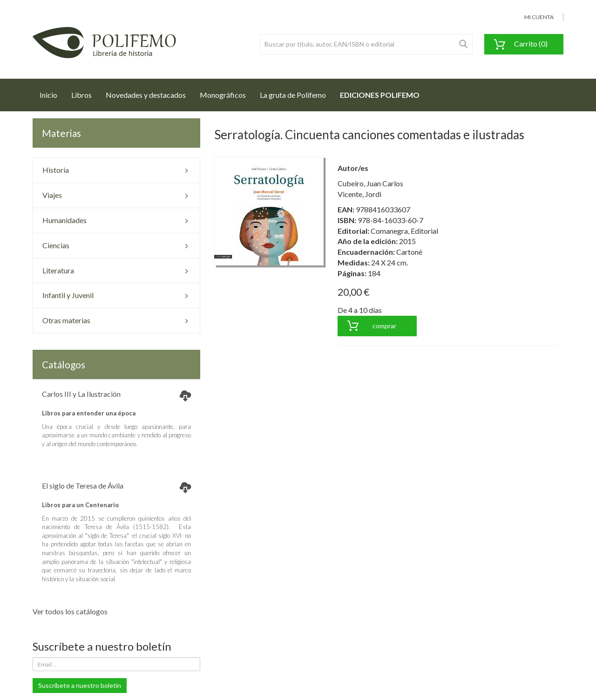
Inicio (52, 92)
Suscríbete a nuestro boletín (80, 685)
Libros (81, 95)
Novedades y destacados (146, 95)
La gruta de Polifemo (293, 95)
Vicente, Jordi (359, 194)
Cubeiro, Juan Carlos (370, 183)
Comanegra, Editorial (404, 231)
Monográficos (223, 95)
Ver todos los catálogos (70, 611)
